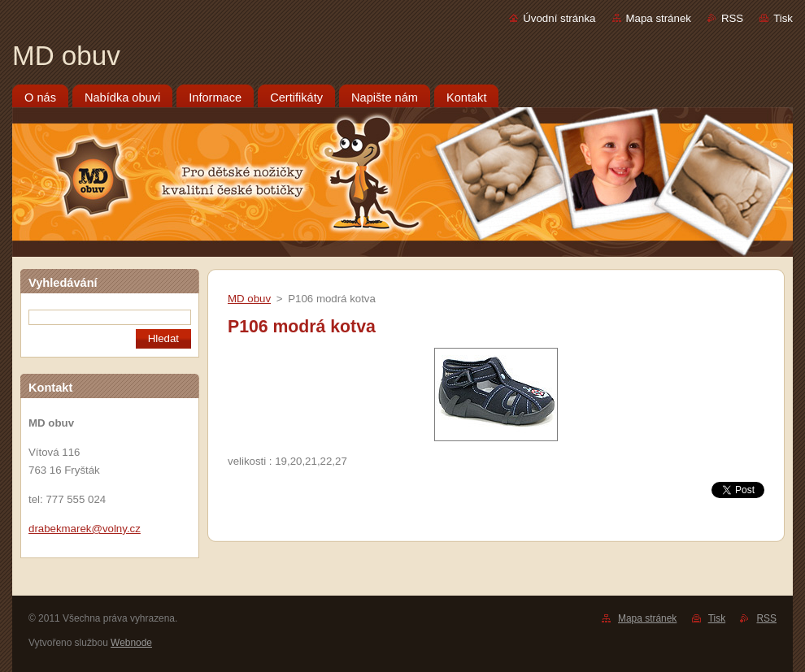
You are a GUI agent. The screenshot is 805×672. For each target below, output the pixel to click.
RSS (732, 18)
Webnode (131, 643)
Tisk (783, 18)
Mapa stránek (659, 18)
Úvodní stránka (559, 18)
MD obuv (249, 299)
